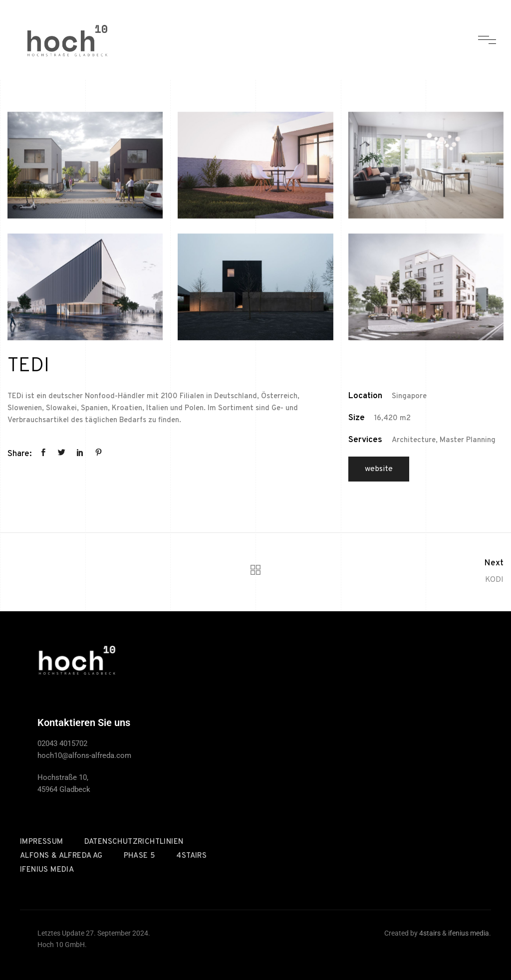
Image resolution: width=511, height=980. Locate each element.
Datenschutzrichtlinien (134, 842)
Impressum (42, 842)
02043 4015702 (62, 743)
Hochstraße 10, (63, 777)
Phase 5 (140, 856)
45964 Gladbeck (64, 789)
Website (379, 469)
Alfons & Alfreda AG (61, 856)
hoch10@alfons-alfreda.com (84, 755)
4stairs (191, 856)
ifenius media (47, 870)
